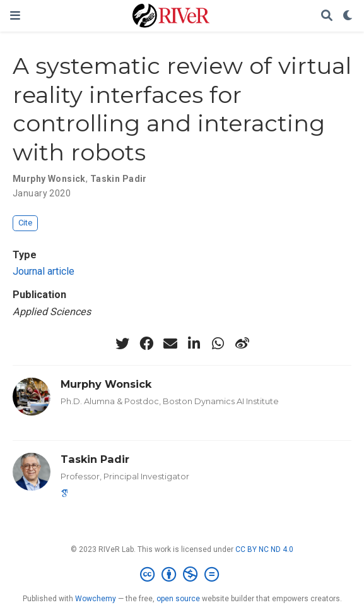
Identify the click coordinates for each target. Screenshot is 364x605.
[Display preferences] (348, 16)
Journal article (44, 271)
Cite (25, 223)
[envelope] (170, 344)
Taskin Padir (119, 179)
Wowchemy (96, 599)
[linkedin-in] (194, 344)
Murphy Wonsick (49, 179)
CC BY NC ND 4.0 (264, 549)
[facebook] (146, 344)
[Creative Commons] (182, 575)
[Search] (327, 16)
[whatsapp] (218, 344)
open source (178, 599)
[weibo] (242, 344)
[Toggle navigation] (15, 15)
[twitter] (122, 344)
